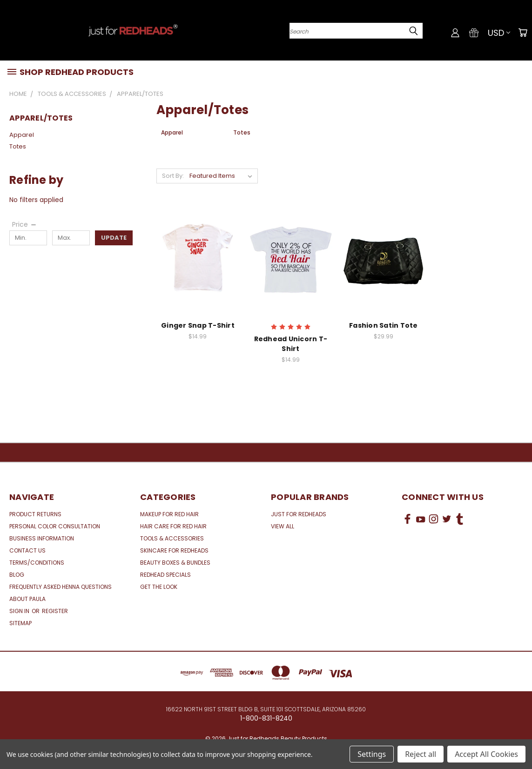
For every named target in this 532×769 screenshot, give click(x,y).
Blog (17, 575)
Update (114, 238)
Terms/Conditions (37, 563)
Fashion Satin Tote (384, 325)
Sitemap (20, 623)
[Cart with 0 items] (523, 33)
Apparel (22, 135)
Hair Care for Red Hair (173, 526)
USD (499, 33)
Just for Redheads (299, 514)
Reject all (421, 754)
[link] (462, 554)
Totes (18, 146)
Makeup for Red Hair (169, 514)
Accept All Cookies (486, 754)
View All (283, 526)
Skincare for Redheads (174, 550)
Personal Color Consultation (55, 526)
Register (55, 611)
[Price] (25, 224)
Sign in (20, 611)
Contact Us (27, 550)
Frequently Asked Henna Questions (61, 587)
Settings (372, 754)
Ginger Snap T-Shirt (198, 325)
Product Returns (35, 514)
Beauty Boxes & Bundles (175, 563)
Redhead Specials (165, 575)
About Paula (27, 599)
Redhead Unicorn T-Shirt (291, 344)
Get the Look (159, 587)
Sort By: (173, 176)
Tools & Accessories (172, 538)
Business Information (42, 538)
